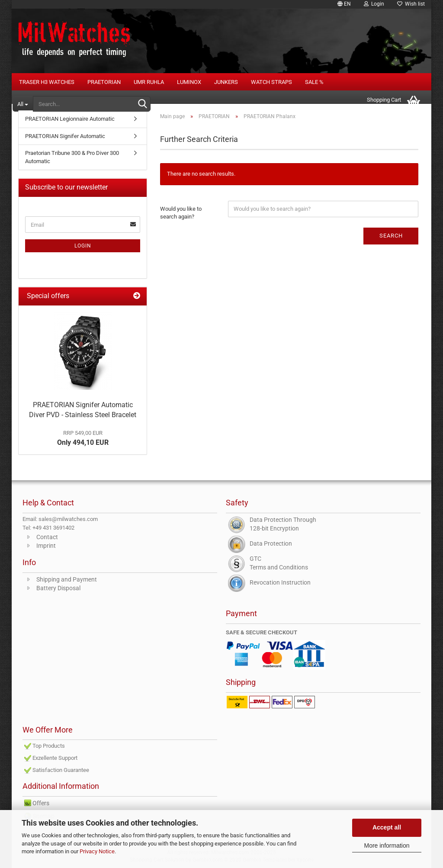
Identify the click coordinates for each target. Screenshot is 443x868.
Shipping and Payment (67, 579)
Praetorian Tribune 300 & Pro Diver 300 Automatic (72, 157)
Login (374, 4)
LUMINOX (189, 82)
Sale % (314, 82)
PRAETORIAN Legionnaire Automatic (70, 119)
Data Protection (271, 543)
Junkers (226, 82)
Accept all (387, 827)
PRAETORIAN (104, 82)
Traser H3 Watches (47, 82)
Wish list (411, 4)
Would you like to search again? (181, 213)
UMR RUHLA (149, 82)
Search (391, 236)
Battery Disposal (58, 588)
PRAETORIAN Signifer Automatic (65, 136)
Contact (47, 537)
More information (387, 845)
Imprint (46, 546)
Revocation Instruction (280, 582)
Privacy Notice (97, 851)
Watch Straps (271, 82)
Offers (41, 803)
